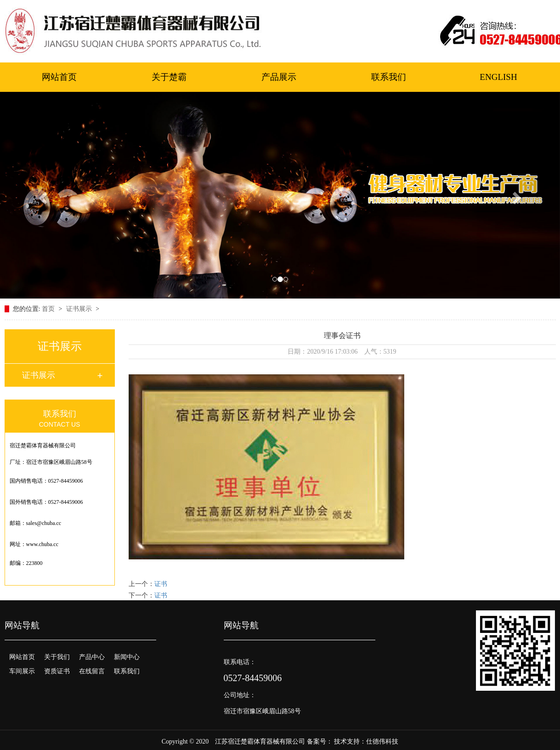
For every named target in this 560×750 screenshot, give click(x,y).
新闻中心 (127, 657)
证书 (161, 584)
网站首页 (59, 77)
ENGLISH (498, 77)
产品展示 (279, 77)
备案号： (320, 742)
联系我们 (389, 77)
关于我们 (57, 657)
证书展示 (80, 309)
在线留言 (92, 671)
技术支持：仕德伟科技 (366, 742)
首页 (49, 309)
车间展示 (22, 671)
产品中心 (92, 657)
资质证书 (57, 671)
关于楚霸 (169, 77)
